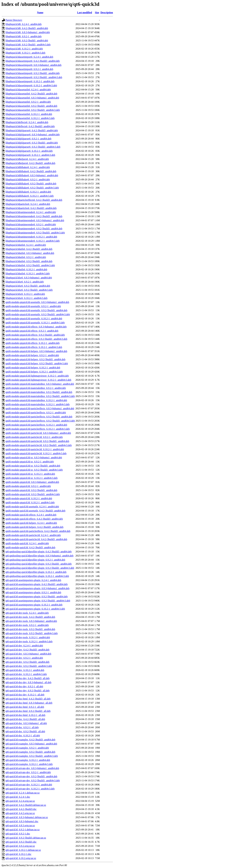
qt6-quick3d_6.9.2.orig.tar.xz (20, 846)
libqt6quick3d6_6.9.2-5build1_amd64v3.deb (28, 45)
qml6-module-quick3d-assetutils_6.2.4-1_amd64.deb (32, 507)
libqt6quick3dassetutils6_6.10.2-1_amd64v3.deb (30, 118)
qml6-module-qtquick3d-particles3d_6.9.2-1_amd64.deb (34, 437)
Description (107, 13)
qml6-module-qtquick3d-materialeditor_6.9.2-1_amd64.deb (36, 388)
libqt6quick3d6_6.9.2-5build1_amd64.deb (27, 40)
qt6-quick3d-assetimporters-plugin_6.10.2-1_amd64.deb (34, 605)
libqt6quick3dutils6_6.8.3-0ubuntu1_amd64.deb (30, 253)
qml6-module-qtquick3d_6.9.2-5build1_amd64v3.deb (33, 494)
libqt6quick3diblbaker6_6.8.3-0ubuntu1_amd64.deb (32, 175)
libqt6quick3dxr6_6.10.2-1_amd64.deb (25, 294)
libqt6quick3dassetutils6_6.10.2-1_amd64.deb (29, 114)
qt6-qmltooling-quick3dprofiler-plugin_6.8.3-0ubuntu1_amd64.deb (39, 556)
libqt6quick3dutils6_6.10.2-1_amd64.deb (26, 269)
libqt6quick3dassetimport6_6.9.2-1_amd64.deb (29, 69)
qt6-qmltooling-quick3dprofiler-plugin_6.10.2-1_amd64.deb (36, 572)
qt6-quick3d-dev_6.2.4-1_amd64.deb (24, 646)
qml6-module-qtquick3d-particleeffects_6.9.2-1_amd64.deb (36, 413)
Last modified (85, 13)
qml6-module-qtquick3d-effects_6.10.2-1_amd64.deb (33, 343)
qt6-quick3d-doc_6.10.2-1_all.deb (23, 736)
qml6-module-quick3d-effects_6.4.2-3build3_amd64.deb (34, 519)
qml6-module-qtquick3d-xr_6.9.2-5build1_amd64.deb (33, 466)
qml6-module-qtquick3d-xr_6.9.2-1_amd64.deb (30, 462)
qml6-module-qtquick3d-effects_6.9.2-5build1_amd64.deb (35, 335)
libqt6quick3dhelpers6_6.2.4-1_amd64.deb (27, 159)
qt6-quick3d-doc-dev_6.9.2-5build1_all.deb (28, 691)
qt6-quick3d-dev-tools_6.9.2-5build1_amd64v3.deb (32, 633)
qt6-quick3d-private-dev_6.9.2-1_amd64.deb (28, 772)
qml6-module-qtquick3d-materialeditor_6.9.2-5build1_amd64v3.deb (40, 396)
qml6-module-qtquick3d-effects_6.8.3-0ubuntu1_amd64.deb (36, 327)
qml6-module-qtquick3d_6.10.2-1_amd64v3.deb (30, 502)
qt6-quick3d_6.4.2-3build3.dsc (21, 809)
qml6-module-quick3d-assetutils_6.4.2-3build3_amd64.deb (35, 511)
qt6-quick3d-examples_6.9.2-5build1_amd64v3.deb (32, 756)
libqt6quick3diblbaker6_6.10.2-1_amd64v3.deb (30, 196)
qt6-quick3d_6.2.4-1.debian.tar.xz (23, 793)
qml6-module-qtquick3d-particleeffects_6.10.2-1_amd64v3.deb (38, 429)
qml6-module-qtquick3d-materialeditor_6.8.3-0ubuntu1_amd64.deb (40, 384)
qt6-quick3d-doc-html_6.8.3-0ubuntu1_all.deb (29, 703)
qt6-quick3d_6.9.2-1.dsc (18, 834)
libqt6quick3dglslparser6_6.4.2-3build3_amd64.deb (32, 130)
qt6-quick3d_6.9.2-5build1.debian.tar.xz (26, 838)
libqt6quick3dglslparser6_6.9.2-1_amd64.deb (28, 139)
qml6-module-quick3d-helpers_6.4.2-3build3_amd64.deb (34, 527)
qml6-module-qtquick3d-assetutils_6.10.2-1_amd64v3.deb (35, 323)
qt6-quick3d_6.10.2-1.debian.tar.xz (23, 850)
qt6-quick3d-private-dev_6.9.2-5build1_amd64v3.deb (33, 780)
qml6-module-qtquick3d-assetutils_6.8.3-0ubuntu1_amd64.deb (37, 302)
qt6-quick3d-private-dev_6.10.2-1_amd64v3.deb (30, 789)
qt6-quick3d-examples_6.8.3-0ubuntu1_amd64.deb (31, 744)
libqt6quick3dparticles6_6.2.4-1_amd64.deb (28, 204)
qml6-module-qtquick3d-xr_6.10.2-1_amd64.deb (30, 474)
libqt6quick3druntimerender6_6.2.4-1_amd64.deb (31, 212)
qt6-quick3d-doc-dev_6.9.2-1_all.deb (24, 686)
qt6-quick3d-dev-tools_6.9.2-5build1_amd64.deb (30, 629)
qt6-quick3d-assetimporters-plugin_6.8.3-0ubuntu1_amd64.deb (37, 588)
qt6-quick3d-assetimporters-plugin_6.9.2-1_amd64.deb (33, 592)
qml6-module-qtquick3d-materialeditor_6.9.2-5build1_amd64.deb (39, 392)
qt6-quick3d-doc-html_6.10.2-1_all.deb (25, 715)
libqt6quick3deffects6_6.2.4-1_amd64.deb (27, 122)
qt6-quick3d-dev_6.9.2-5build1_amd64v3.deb (29, 666)
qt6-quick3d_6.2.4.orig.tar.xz (20, 801)
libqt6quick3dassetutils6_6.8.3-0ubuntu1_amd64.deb (32, 98)
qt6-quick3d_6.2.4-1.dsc (18, 797)
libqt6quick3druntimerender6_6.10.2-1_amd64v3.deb (33, 241)
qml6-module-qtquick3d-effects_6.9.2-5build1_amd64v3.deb (36, 339)
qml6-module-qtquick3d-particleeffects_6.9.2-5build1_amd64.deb (39, 417)
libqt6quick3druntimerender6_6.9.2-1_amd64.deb (31, 224)
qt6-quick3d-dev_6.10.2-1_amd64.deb (25, 670)
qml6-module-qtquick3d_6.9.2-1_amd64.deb (28, 486)
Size (97, 13)
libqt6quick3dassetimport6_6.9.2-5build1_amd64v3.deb (34, 77)
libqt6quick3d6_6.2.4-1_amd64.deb (24, 24)
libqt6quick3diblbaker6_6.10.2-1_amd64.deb (28, 192)
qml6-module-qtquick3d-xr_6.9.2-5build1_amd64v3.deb (34, 470)
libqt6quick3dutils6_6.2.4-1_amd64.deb (26, 245)
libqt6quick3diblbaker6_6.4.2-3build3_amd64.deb (31, 171)
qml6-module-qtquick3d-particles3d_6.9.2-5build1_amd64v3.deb (39, 445)
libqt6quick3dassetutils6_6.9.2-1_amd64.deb (28, 102)
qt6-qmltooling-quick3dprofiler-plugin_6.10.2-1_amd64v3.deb (37, 576)
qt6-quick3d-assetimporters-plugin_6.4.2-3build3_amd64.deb (37, 584)
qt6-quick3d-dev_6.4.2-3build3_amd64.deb (27, 650)
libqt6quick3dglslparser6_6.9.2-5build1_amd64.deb (32, 143)
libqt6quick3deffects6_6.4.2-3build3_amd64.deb (30, 126)
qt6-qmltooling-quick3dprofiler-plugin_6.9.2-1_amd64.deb (35, 560)
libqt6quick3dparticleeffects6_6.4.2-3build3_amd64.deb (34, 200)
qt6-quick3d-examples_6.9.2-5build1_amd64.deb (30, 752)
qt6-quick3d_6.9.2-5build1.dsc (21, 842)
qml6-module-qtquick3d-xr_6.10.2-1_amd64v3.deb (32, 478)
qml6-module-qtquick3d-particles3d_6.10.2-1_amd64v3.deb (36, 453)
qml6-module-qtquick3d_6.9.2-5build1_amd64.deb (31, 490)
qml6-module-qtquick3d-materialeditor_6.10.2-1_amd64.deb (36, 400)
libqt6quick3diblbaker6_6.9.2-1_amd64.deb (28, 179)
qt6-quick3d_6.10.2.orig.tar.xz (21, 858)
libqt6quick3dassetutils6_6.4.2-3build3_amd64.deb (31, 94)
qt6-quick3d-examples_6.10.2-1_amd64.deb (28, 760)
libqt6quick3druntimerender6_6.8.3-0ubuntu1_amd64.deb (35, 220)
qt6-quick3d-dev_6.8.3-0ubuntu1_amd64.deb (28, 654)
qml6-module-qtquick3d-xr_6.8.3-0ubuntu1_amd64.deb (34, 458)
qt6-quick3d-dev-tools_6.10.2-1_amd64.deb (28, 637)
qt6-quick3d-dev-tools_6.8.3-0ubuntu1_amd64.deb (31, 621)
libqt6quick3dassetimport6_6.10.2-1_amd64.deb (30, 81)
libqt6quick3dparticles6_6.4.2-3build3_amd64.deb (31, 208)
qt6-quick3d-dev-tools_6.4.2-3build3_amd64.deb (30, 617)
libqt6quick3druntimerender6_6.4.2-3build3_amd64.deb (34, 216)
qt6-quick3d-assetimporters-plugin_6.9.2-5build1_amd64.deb (37, 597)
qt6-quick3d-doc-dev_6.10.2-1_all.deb (25, 695)
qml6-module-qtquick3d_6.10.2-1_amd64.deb (29, 498)
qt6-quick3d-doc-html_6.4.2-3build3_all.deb (28, 699)
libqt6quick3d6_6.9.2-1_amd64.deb (24, 36)
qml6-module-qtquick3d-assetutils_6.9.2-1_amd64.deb (33, 306)
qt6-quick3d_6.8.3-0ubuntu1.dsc (22, 821)
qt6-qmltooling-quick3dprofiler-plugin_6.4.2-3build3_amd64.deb (39, 552)
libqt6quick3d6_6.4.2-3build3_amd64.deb (27, 28)
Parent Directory (14, 20)
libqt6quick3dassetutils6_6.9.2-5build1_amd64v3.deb (33, 110)
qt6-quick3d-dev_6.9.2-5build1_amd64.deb (27, 662)
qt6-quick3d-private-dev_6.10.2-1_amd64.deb (29, 785)
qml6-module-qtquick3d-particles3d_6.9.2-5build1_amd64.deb (37, 441)
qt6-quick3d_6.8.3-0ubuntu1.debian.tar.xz (27, 817)
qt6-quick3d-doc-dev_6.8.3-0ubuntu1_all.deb (28, 682)
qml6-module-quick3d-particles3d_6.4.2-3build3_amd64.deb (36, 539)
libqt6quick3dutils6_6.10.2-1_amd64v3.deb (28, 274)
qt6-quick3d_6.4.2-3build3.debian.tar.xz (26, 805)
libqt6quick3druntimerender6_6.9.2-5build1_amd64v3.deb (35, 233)
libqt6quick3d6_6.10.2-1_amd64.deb (24, 49)
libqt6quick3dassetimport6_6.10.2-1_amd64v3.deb (31, 85)
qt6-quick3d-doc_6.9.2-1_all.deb (22, 727)
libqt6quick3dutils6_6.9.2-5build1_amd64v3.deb (30, 265)
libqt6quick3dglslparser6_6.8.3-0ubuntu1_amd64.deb (33, 135)
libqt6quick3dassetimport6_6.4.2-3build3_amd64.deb (33, 61)
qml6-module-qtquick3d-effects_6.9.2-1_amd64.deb (32, 331)
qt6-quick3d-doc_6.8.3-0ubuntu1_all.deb (26, 723)
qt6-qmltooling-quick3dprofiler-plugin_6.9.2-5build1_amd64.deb (39, 564)
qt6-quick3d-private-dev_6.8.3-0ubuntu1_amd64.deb (32, 768)
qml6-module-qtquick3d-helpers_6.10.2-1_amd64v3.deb (34, 372)
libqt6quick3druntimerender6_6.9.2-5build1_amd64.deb (34, 229)
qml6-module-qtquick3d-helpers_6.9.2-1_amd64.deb (32, 355)
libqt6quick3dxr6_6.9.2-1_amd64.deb (25, 282)
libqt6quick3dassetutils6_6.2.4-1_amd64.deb (28, 90)
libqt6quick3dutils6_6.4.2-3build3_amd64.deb (29, 249)
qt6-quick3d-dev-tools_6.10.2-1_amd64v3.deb (29, 641)
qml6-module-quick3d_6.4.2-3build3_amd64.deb (30, 547)
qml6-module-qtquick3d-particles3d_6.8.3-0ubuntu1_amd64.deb (38, 433)
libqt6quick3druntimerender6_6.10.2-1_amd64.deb (31, 237)
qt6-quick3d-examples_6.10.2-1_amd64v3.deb (29, 764)
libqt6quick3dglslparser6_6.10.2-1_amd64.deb (29, 151)
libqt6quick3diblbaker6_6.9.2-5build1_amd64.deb (31, 184)
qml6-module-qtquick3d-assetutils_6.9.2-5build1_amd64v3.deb (38, 314)
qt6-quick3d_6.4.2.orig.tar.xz (20, 813)
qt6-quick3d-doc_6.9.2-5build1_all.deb (25, 731)
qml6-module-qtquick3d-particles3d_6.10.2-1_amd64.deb (35, 449)
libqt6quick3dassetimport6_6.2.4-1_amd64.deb (29, 57)
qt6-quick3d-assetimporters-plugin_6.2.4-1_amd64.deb (33, 580)
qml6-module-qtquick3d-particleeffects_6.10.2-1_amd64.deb (36, 425)
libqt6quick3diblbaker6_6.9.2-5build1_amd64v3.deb (32, 188)
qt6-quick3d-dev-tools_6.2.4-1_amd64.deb (27, 613)
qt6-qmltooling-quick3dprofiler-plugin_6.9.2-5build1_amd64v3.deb (40, 568)
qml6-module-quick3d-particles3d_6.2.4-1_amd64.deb (33, 535)
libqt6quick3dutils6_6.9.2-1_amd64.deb (26, 257)
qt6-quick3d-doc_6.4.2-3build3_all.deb (25, 719)
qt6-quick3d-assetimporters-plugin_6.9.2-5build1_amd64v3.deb (38, 601)
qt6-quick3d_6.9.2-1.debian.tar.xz (23, 830)
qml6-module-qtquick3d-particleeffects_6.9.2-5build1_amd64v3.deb (40, 421)
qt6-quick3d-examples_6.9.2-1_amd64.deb (27, 748)
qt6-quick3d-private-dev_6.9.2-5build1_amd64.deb (31, 776)
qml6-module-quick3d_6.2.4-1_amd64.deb (27, 543)
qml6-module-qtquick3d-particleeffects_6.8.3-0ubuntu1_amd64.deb (40, 408)
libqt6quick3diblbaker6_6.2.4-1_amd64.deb (28, 167)
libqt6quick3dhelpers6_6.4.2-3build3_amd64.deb (30, 163)
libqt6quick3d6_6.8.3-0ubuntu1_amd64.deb (28, 32)
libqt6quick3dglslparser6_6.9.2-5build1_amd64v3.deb (33, 147)
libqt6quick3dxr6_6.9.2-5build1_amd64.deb (28, 286)
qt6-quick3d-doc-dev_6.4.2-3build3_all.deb (28, 678)
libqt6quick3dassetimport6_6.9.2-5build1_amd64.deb (33, 73)
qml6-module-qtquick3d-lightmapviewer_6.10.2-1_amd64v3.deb (38, 380)
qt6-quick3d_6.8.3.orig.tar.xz (20, 825)
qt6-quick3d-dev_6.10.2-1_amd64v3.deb (26, 674)
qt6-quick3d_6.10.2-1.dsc (18, 854)
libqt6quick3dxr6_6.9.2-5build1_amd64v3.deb (29, 290)
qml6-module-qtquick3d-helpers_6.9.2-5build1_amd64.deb (35, 359)
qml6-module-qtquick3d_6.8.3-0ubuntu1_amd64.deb (32, 482)
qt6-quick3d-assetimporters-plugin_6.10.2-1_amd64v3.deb (35, 609)
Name (40, 13)
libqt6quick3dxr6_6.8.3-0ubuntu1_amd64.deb (29, 278)
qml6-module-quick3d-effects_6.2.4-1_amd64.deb (31, 515)
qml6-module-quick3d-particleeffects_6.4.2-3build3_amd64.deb (38, 531)
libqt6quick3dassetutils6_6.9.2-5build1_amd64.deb (31, 106)
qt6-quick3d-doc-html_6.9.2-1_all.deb (25, 707)
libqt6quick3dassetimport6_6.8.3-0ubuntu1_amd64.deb (33, 65)
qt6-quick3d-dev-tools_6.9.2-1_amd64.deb (27, 625)
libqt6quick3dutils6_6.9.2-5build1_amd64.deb (29, 261)
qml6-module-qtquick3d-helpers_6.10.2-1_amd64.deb (33, 368)
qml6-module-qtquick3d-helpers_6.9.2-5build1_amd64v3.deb (37, 363)
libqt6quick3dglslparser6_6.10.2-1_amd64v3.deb (30, 155)
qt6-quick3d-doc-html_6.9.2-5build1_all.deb (28, 711)
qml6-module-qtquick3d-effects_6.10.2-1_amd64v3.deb (34, 347)
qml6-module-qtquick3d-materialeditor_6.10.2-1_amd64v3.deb (38, 404)
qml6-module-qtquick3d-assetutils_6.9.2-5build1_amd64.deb (36, 310)
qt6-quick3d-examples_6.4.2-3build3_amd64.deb (30, 740)
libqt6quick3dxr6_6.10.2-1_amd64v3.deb (26, 298)
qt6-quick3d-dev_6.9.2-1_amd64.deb (24, 658)
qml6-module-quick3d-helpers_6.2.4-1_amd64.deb (31, 523)
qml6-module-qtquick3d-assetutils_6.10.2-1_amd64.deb (34, 319)
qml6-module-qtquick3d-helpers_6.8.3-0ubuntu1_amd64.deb (36, 351)
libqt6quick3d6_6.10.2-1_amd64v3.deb (25, 53)
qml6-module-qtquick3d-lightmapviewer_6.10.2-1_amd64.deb (37, 376)
